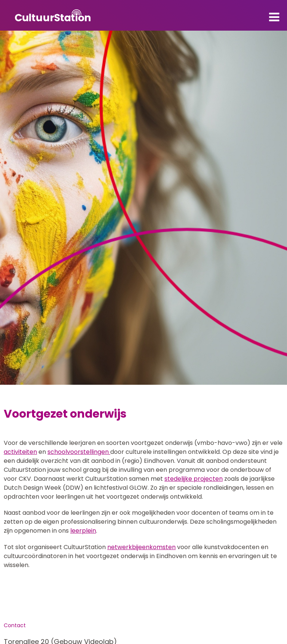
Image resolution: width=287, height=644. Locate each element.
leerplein (83, 531)
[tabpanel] (143, 208)
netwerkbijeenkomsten (141, 547)
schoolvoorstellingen (79, 452)
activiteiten (20, 452)
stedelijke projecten (194, 479)
